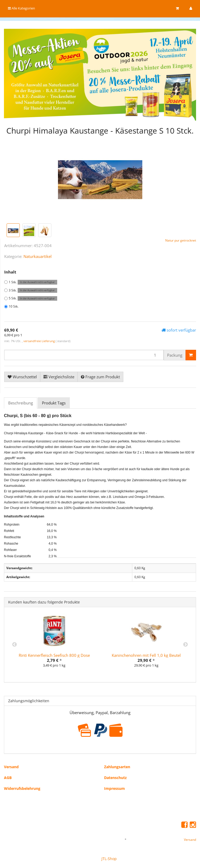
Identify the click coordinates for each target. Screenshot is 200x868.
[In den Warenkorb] (191, 355)
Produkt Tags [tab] (54, 403)
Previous (14, 645)
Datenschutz (115, 778)
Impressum (114, 788)
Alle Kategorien (21, 8)
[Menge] (84, 355)
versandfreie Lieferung (39, 341)
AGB (8, 778)
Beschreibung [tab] (21, 403)
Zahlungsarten (117, 767)
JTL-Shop (109, 859)
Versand (11, 767)
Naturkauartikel (38, 256)
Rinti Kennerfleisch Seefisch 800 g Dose (54, 655)
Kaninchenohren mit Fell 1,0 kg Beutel (146, 655)
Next (186, 645)
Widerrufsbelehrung (22, 788)
